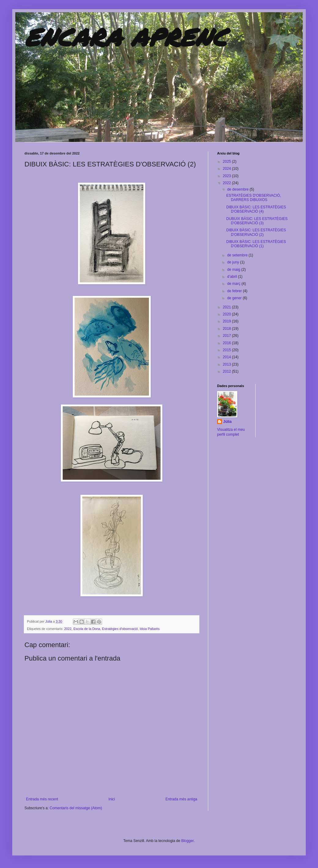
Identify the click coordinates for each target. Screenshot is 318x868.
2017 (227, 336)
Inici (112, 799)
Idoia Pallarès (150, 629)
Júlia (49, 621)
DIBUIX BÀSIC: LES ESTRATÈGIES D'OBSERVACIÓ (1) (256, 244)
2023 (227, 176)
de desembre (238, 189)
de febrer (235, 291)
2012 (227, 371)
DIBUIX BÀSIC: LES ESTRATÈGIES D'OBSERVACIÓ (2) (256, 232)
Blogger (188, 841)
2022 (68, 629)
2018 (227, 329)
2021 (227, 307)
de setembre (238, 255)
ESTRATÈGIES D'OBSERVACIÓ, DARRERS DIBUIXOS (254, 198)
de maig (234, 270)
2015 (227, 350)
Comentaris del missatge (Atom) (76, 808)
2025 (227, 162)
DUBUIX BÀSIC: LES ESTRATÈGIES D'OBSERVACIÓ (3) (257, 221)
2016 (227, 343)
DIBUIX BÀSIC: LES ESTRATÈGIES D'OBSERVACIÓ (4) (256, 209)
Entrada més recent (42, 799)
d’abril (233, 277)
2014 (227, 357)
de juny (234, 262)
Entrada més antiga (181, 799)
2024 (227, 169)
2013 (227, 364)
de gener (235, 298)
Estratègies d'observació (120, 629)
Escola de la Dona (87, 629)
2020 (227, 314)
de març (234, 284)
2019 (227, 321)
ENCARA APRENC (126, 37)
